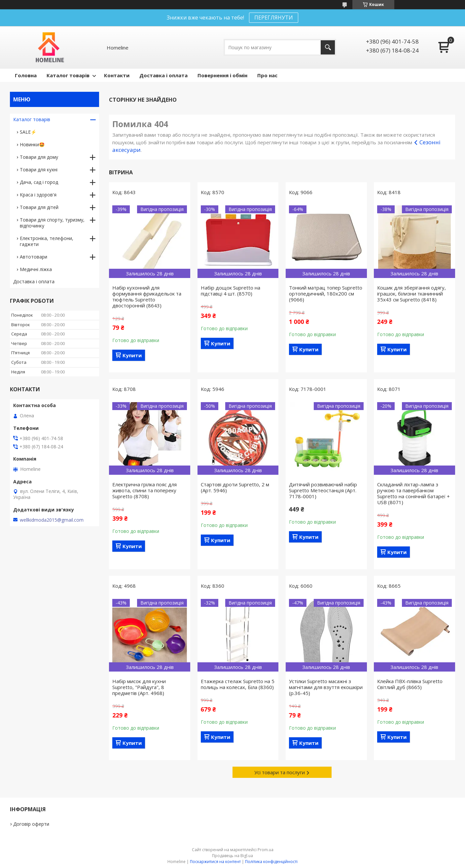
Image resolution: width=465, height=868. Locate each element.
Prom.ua (266, 850)
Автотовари (34, 257)
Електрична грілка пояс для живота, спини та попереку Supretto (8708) (144, 490)
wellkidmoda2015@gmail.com (52, 520)
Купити (132, 355)
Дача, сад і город (39, 182)
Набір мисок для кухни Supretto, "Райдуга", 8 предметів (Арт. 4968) (139, 687)
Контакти (117, 75)
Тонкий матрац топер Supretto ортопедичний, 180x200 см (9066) (326, 294)
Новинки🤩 (32, 144)
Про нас (267, 75)
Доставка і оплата (163, 75)
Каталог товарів (68, 75)
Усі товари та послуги (280, 772)
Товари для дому (39, 157)
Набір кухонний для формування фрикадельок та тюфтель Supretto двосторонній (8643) (147, 296)
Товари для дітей (39, 207)
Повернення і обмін (222, 75)
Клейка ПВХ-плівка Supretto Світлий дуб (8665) (410, 684)
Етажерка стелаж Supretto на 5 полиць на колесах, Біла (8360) (238, 684)
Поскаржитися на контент (215, 862)
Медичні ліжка (36, 269)
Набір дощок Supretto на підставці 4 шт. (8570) (231, 291)
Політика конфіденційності (271, 862)
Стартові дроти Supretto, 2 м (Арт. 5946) (235, 487)
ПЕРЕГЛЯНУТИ (274, 17)
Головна (26, 75)
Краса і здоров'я (38, 195)
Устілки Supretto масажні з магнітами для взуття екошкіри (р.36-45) (326, 687)
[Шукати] (328, 47)
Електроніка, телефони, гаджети (47, 241)
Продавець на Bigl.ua (232, 856)
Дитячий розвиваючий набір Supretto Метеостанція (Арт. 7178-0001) (323, 490)
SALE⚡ (28, 132)
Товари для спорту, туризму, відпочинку (52, 223)
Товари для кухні (39, 170)
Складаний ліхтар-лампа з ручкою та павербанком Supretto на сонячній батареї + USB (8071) (413, 493)
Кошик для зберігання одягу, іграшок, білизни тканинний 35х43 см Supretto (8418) (411, 294)
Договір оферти (31, 824)
